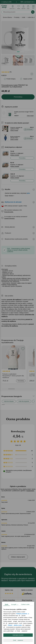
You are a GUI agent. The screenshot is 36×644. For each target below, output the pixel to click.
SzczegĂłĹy (15, 605)
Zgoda (7, 604)
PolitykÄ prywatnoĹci (23, 614)
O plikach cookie (25, 604)
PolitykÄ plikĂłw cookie (15, 625)
